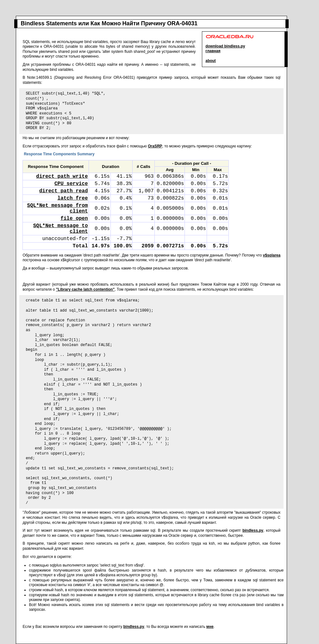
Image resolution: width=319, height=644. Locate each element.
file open (74, 219)
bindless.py (253, 530)
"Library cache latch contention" (85, 289)
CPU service (71, 184)
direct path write (62, 176)
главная (213, 51)
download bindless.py (225, 46)
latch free (73, 198)
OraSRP (155, 146)
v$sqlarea (272, 255)
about (211, 61)
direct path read (64, 191)
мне (210, 627)
